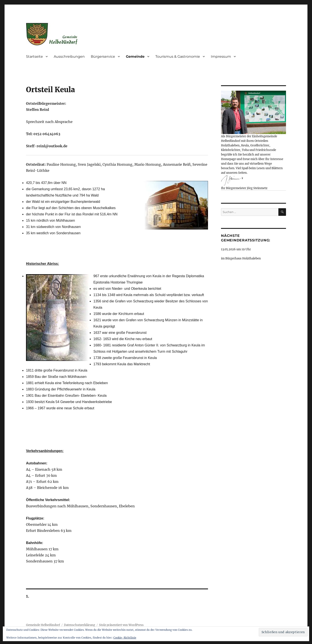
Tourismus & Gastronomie (178, 57)
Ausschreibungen (69, 57)
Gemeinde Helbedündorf (43, 625)
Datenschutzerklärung (80, 625)
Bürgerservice (103, 57)
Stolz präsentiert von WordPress (121, 625)
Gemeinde (135, 57)
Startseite (34, 57)
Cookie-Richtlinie (125, 638)
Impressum (221, 57)
